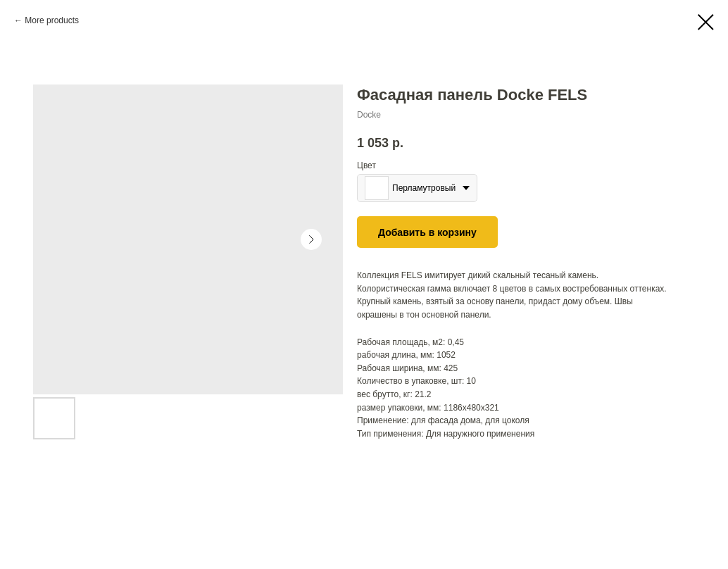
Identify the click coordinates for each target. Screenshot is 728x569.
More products (52, 20)
